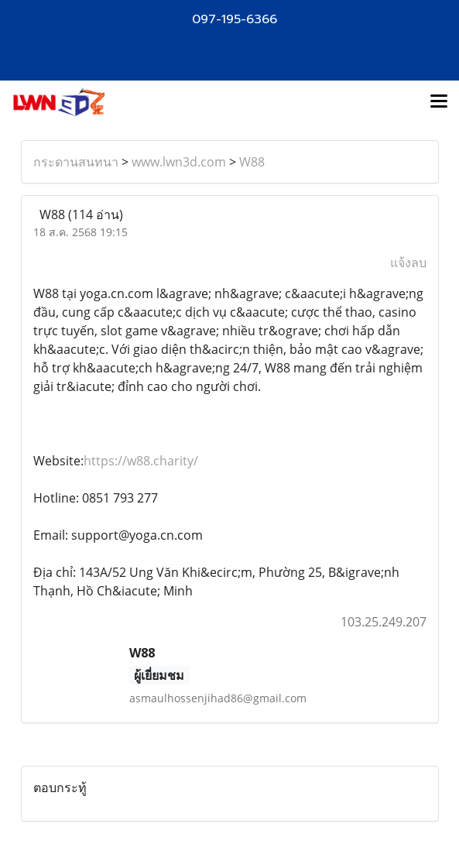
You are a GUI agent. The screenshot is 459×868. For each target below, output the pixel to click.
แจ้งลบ (408, 262)
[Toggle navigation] (439, 102)
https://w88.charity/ (141, 461)
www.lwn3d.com (179, 162)
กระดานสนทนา (76, 162)
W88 (252, 162)
